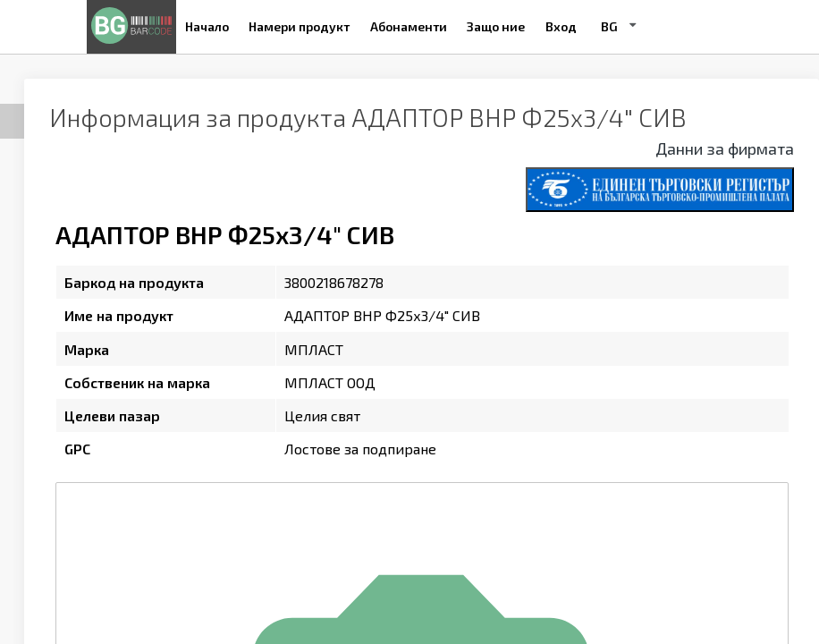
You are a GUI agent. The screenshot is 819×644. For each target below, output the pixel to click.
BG (609, 26)
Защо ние (496, 26)
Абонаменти (409, 26)
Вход (561, 26)
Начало (207, 26)
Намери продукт (299, 26)
